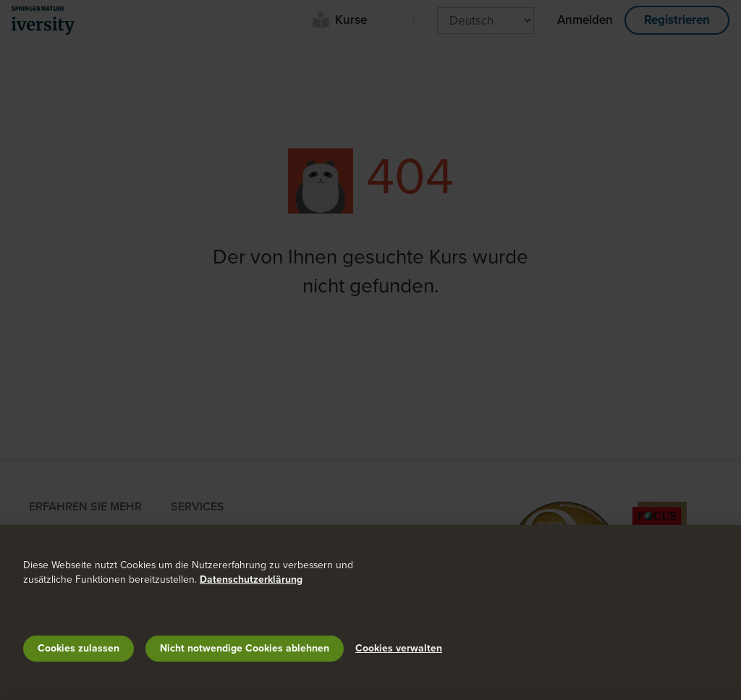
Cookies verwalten (399, 648)
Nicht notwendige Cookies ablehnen (245, 648)
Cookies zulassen (79, 648)
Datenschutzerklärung (251, 579)
